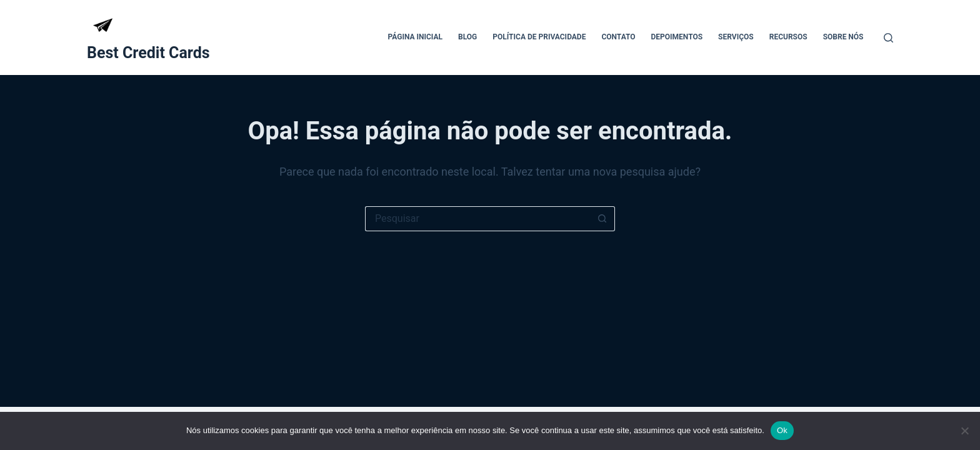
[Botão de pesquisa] (602, 219)
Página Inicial (415, 37)
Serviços (736, 37)
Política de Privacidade (539, 37)
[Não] (964, 431)
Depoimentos (677, 37)
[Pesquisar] (888, 38)
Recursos (788, 37)
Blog (467, 37)
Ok (782, 430)
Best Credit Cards (148, 53)
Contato (618, 37)
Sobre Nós (843, 37)
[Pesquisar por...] (477, 219)
